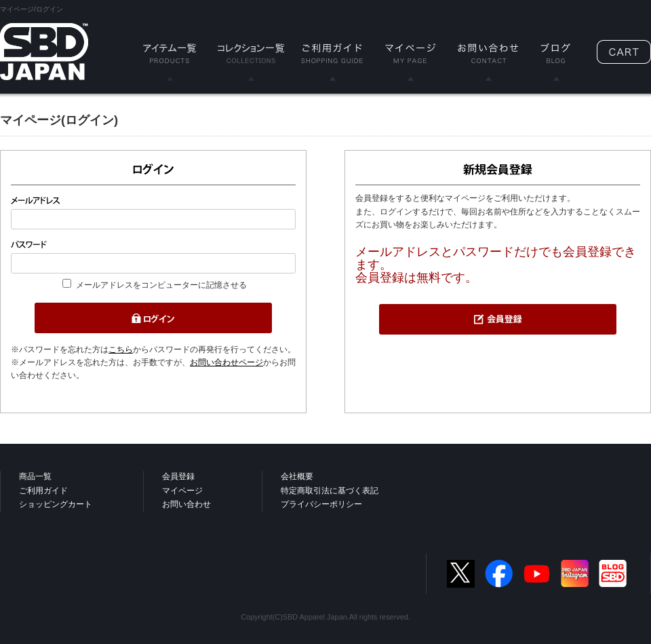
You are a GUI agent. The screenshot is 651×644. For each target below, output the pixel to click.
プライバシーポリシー (321, 504)
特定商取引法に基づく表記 (330, 491)
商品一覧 (35, 476)
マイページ (182, 491)
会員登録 (178, 476)
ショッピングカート (56, 504)
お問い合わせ (186, 504)
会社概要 (297, 476)
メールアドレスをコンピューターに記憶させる (161, 285)
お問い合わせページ (226, 362)
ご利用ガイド (43, 491)
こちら (121, 349)
